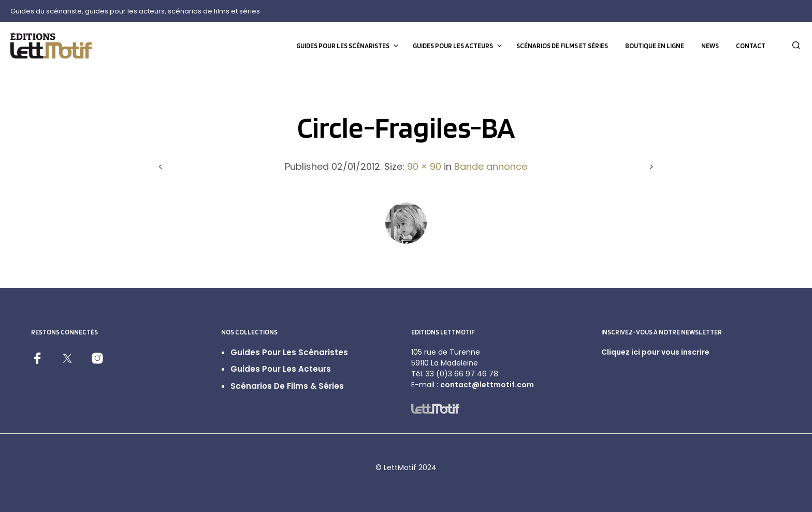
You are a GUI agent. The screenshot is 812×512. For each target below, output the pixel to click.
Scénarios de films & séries (287, 386)
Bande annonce (491, 166)
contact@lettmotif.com (487, 385)
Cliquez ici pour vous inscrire (655, 352)
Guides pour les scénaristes (343, 46)
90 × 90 (424, 166)
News (710, 46)
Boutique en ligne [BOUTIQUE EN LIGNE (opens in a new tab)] (655, 46)
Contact (751, 46)
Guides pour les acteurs (453, 46)
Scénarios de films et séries (562, 46)
